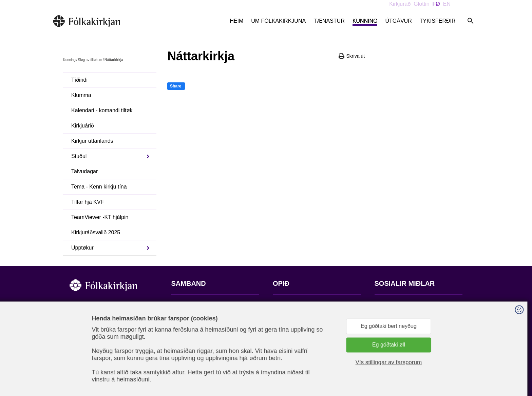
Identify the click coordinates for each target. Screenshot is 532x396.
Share (176, 86)
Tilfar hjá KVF (88, 202)
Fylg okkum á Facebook (403, 304)
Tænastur (329, 21)
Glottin (421, 4)
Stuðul (79, 156)
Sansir (457, 362)
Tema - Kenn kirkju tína (99, 187)
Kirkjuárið (83, 126)
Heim (236, 21)
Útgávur (398, 21)
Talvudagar (84, 171)
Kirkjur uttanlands (92, 141)
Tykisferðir (438, 21)
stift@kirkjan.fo (189, 351)
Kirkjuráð (400, 4)
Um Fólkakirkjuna (278, 21)
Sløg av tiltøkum (90, 60)
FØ (436, 4)
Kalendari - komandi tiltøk (102, 110)
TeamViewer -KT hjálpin (100, 217)
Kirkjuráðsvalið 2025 (96, 232)
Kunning (365, 21)
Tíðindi (79, 80)
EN (447, 4)
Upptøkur (82, 248)
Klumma (81, 95)
